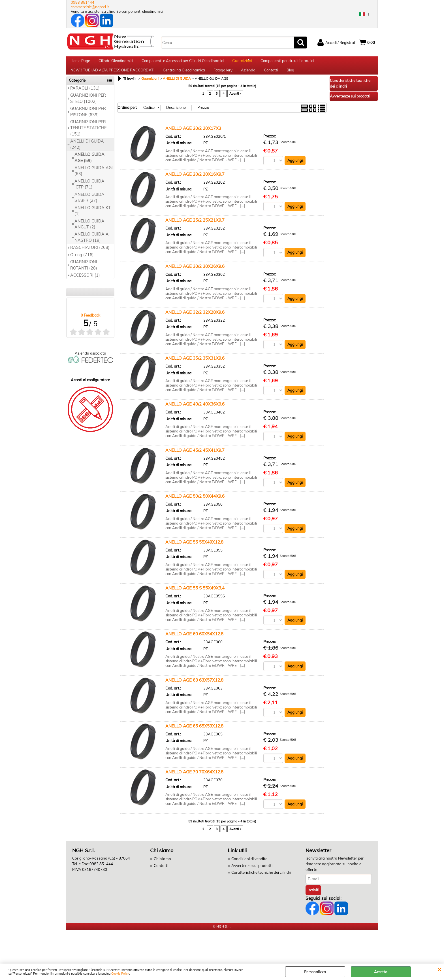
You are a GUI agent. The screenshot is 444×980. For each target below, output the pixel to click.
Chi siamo (162, 870)
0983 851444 (83, 2)
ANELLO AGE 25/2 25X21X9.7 (195, 230)
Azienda (248, 77)
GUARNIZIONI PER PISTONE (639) (88, 121)
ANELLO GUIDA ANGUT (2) (89, 234)
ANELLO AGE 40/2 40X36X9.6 (195, 414)
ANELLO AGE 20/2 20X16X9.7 (195, 184)
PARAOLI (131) (85, 98)
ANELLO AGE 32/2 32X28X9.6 (195, 322)
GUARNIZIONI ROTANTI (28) (84, 275)
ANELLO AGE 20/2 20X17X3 (193, 138)
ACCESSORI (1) (85, 285)
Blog (290, 77)
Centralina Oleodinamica (184, 77)
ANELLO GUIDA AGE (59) (89, 167)
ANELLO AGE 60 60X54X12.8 (194, 645)
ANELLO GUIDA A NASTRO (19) (92, 247)
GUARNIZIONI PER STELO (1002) (88, 108)
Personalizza (315, 972)
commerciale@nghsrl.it (90, 7)
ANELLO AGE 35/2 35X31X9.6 (195, 368)
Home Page (80, 63)
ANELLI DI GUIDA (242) (87, 154)
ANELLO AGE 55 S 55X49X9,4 (195, 598)
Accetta (381, 972)
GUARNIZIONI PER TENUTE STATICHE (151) (88, 138)
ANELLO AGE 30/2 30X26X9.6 (195, 276)
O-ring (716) (82, 264)
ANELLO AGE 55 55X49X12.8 (194, 552)
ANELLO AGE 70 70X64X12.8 (194, 783)
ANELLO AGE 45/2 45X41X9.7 (195, 460)
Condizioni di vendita (249, 870)
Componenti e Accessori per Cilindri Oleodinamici (183, 63)
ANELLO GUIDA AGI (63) (94, 181)
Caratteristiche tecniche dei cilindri (261, 883)
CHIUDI (439, 969)
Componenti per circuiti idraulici (287, 63)
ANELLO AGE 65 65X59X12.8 (194, 737)
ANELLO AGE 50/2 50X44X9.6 (195, 506)
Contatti (271, 77)
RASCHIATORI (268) (90, 257)
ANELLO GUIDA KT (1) (93, 220)
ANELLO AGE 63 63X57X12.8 (194, 691)
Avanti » (235, 103)
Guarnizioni (242, 63)
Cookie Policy (120, 974)
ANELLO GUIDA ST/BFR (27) (89, 207)
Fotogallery (223, 77)
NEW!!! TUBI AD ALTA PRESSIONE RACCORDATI (112, 77)
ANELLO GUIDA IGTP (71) (89, 194)
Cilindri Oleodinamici (116, 63)
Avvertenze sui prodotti (251, 876)
